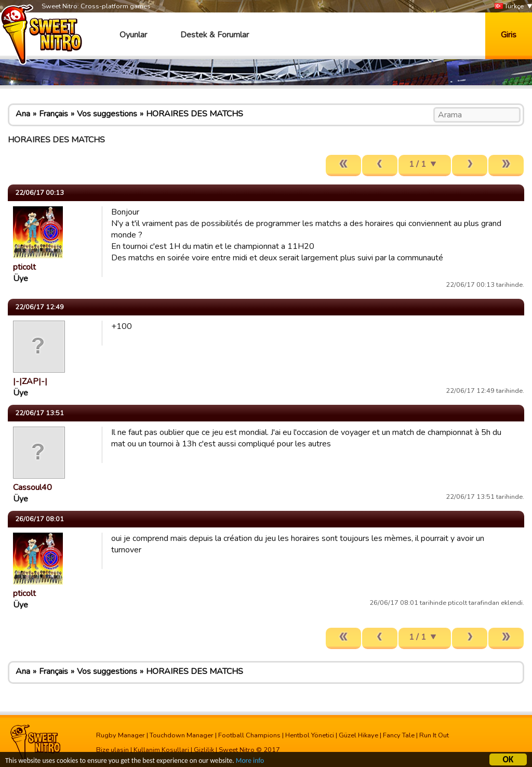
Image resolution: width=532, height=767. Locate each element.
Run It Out (434, 735)
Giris (509, 35)
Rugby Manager (121, 735)
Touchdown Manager (182, 735)
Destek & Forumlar (215, 35)
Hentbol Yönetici (310, 735)
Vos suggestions (107, 114)
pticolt (24, 267)
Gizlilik (204, 750)
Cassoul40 (32, 487)
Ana (23, 114)
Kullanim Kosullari (161, 750)
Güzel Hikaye (358, 735)
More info (250, 762)
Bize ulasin (112, 750)
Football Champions (249, 735)
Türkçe (509, 6)
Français (54, 114)
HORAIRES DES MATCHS (195, 114)
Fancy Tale (399, 735)
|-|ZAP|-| (30, 381)
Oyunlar (133, 35)
